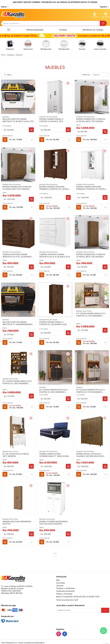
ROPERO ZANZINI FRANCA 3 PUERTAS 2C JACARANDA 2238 (53, 323)
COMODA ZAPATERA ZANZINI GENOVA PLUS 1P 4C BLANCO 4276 (55, 255)
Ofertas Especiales (35, 29)
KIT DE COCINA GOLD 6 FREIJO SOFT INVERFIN (16, 455)
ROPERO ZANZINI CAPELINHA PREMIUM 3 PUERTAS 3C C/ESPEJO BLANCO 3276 (92, 187)
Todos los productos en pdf (67, 599)
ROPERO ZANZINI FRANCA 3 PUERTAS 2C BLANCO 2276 (51, 120)
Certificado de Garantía (65, 591)
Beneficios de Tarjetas (93, 29)
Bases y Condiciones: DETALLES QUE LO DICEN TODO (78, 596)
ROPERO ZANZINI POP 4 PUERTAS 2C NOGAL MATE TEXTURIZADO (91, 120)
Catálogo (10, 54)
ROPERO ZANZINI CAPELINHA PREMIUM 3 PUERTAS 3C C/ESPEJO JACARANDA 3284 (55, 187)
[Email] (79, 610)
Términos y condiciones (65, 588)
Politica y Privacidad (64, 593)
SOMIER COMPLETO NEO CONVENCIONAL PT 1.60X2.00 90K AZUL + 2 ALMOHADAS (54, 455)
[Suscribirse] (105, 610)
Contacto (60, 585)
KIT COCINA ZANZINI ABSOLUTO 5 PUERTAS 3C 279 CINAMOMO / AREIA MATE (91, 314)
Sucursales (60, 582)
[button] (5, 139)
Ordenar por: (86, 74)
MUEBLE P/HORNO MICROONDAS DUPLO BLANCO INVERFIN (53, 522)
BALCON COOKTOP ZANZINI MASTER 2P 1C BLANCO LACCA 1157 (18, 120)
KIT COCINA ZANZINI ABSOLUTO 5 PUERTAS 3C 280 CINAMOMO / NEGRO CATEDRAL (17, 382)
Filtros (8, 74)
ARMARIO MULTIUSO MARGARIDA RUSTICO (17, 522)
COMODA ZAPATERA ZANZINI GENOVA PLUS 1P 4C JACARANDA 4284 (17, 255)
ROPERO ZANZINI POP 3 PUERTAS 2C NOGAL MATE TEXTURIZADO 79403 (91, 255)
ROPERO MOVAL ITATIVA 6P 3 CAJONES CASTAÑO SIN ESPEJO (90, 455)
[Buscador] (50, 23)
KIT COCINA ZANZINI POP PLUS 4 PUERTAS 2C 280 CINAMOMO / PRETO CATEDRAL (54, 390)
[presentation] (75, 620)
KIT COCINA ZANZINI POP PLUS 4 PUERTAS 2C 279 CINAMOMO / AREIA (90, 390)
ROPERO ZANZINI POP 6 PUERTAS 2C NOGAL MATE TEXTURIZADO (17, 187)
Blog (58, 580)
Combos (63, 29)
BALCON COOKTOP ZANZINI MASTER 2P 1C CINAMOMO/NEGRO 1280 (17, 323)
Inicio (3, 54)
